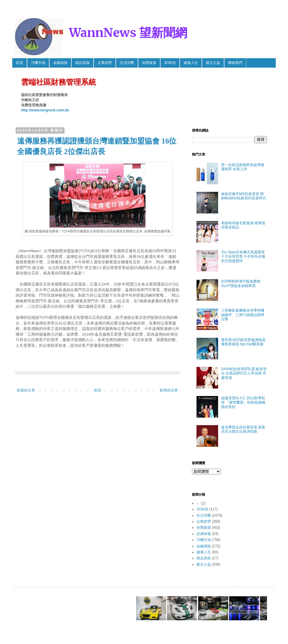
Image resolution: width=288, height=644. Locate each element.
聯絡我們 (235, 63)
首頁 (19, 63)
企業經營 (105, 63)
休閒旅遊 (149, 63)
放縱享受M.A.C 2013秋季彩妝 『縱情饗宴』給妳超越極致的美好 (243, 402)
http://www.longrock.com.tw (45, 110)
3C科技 (170, 63)
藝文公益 (213, 63)
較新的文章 (26, 390)
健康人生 (191, 63)
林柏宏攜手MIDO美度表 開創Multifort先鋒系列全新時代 (244, 196)
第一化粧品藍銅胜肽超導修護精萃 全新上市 (243, 167)
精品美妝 (82, 63)
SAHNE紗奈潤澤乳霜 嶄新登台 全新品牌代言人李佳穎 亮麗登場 (244, 373)
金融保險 (60, 63)
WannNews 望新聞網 (128, 33)
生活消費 (127, 63)
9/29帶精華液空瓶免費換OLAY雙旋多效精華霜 (241, 283)
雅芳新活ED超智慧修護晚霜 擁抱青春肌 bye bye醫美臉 (243, 342)
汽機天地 (38, 63)
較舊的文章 (169, 390)
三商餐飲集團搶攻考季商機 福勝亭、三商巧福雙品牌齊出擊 (244, 315)
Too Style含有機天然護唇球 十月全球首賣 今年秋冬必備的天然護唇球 (243, 257)
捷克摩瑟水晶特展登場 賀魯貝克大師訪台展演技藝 (243, 429)
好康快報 (204, 534)
